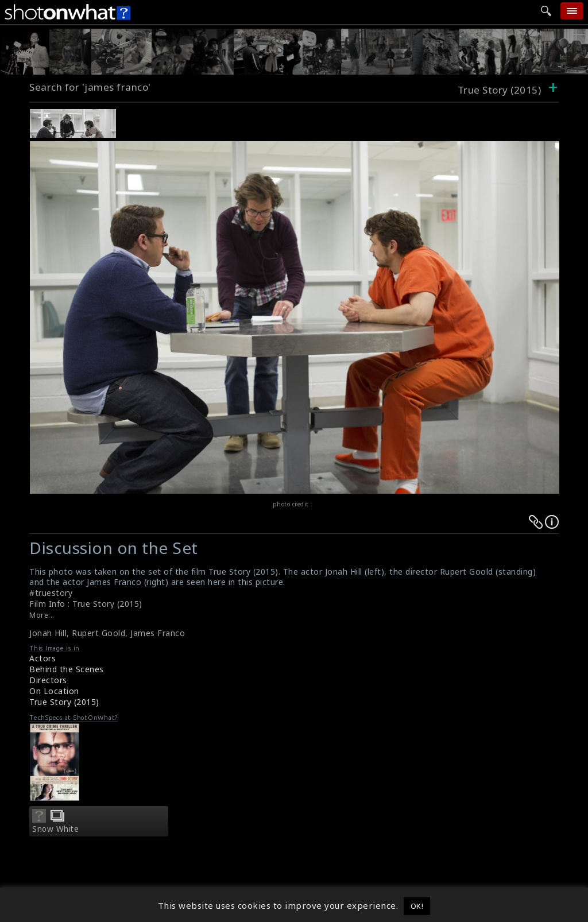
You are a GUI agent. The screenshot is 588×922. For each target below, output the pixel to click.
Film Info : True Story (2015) (86, 604)
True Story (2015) (64, 702)
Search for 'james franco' (90, 87)
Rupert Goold (98, 633)
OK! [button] (417, 906)
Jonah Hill (48, 633)
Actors (42, 658)
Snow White (55, 829)
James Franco (158, 633)
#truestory (51, 593)
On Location (54, 691)
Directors (48, 680)
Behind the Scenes (67, 669)
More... (42, 615)
